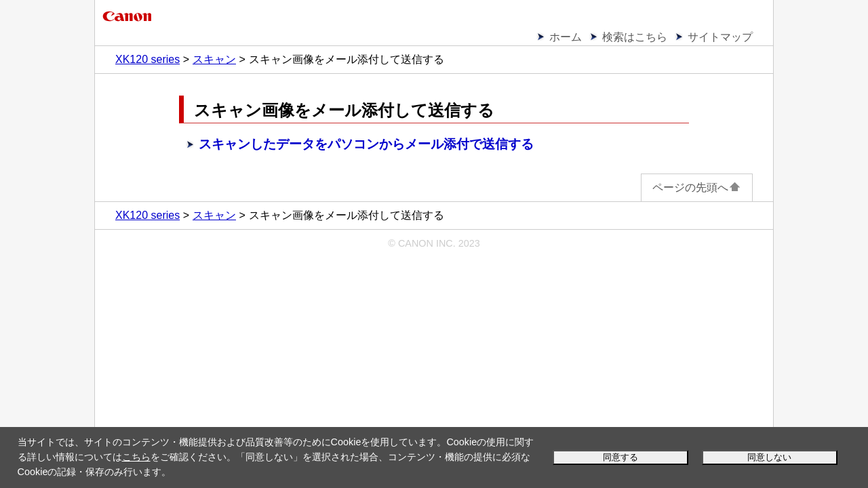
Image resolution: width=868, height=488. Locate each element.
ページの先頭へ (697, 187)
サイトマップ (720, 37)
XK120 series (147, 59)
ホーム (566, 37)
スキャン (214, 59)
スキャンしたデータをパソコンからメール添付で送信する (366, 144)
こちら (136, 457)
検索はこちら (635, 37)
